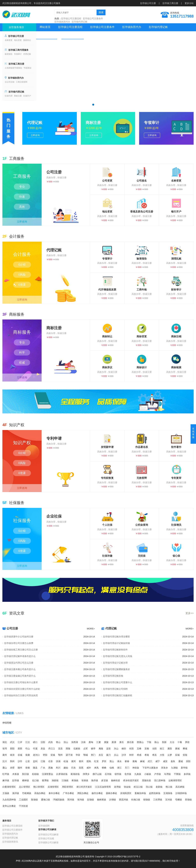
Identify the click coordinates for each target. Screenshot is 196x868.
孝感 (139, 755)
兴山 (116, 749)
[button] (93, 105)
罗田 (104, 761)
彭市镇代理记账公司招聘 (115, 689)
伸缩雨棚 (7, 723)
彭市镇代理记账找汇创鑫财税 (118, 695)
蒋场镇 (75, 780)
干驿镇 (177, 774)
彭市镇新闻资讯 (10, 842)
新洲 (114, 742)
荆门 (93, 755)
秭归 (124, 749)
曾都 (28, 768)
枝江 (162, 749)
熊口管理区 (39, 787)
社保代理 (9, 96)
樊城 (185, 749)
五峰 (139, 749)
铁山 (157, 742)
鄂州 (60, 755)
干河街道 (23, 806)
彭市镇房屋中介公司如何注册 (19, 637)
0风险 (22, 275)
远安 (109, 749)
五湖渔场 (168, 793)
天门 (127, 768)
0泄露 (22, 285)
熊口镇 (169, 787)
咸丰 (89, 768)
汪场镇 (65, 780)
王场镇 (6, 793)
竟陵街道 (146, 780)
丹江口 (52, 749)
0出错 (22, 265)
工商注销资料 (22, 82)
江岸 (20, 742)
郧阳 (12, 749)
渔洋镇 (16, 793)
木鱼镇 (16, 774)
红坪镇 (6, 774)
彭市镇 (16, 780)
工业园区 (23, 800)
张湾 (5, 749)
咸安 (165, 761)
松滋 (66, 761)
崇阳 (188, 761)
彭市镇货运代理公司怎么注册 (19, 663)
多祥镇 (187, 774)
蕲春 (127, 761)
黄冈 (73, 761)
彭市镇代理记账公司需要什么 (118, 682)
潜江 (119, 768)
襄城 (177, 749)
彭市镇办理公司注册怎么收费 (19, 643)
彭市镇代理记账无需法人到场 (118, 656)
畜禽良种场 (140, 793)
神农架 (136, 768)
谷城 (20, 755)
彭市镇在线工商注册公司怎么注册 (21, 650)
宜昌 (60, 749)
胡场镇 (147, 800)
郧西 (20, 749)
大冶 (172, 742)
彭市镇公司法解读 (47, 829)
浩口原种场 (160, 780)
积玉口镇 (138, 787)
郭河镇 (71, 800)
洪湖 (58, 761)
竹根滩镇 (27, 793)
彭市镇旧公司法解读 (48, 835)
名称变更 (9, 40)
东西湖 (75, 742)
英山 (112, 761)
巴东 (73, 768)
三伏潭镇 (158, 800)
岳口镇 (35, 780)
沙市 (20, 761)
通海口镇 (45, 800)
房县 (43, 749)
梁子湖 (69, 755)
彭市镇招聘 (44, 826)
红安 (96, 761)
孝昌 (154, 755)
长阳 (131, 749)
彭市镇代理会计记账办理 (115, 663)
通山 (5, 768)
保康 (28, 755)
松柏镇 (35, 774)
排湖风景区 (126, 793)
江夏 (99, 742)
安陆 (185, 755)
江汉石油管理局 (103, 787)
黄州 (81, 761)
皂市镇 (128, 774)
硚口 (35, 742)
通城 (181, 761)
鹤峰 (104, 768)
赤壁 (12, 768)
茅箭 (187, 742)
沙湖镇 (113, 800)
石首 (51, 761)
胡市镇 (118, 774)
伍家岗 (77, 749)
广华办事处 (69, 793)
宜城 (53, 755)
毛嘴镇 (178, 800)
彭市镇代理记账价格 (113, 676)
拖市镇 (95, 780)
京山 (116, 755)
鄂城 (86, 755)
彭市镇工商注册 (170, 3)
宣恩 (81, 768)
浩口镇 (149, 787)
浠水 (119, 761)
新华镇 (184, 768)
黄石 (122, 742)
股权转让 (27, 40)
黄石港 (130, 742)
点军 (86, 749)
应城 (177, 755)
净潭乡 (86, 774)
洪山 (66, 742)
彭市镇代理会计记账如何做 (116, 643)
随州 (20, 768)
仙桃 (112, 768)
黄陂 (106, 742)
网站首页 (45, 27)
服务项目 (7, 821)
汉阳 (43, 742)
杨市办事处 (97, 793)
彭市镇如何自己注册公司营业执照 (21, 695)
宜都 (147, 749)
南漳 (12, 755)
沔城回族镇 (59, 800)
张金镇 (127, 787)
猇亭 (93, 749)
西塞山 (140, 742)
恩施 (51, 768)
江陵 (43, 761)
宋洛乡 (164, 768)
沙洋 (124, 755)
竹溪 (35, 749)
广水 (43, 768)
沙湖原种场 (181, 793)
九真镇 (138, 774)
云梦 (170, 755)
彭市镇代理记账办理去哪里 (116, 637)
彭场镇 (91, 800)
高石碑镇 (180, 787)
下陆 (149, 742)
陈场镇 (34, 800)
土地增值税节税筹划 (13, 68)
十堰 (180, 742)
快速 (22, 197)
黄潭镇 (45, 780)
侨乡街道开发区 (131, 780)
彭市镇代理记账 (80, 22)
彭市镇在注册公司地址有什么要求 (21, 682)
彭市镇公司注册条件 (93, 19)
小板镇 (148, 774)
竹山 (28, 749)
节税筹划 (27, 68)
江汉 (28, 742)
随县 (35, 768)
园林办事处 (112, 793)
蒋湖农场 (75, 774)
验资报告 (9, 54)
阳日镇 (25, 774)
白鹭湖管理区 (9, 787)
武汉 (12, 742)
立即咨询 (22, 222)
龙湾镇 (117, 787)
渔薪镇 (55, 780)
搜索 (101, 12)
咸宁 (158, 761)
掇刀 (109, 755)
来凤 (96, 768)
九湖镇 (174, 768)
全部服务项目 (16, 27)
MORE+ (91, 629)
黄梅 (135, 761)
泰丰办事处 (54, 793)
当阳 (154, 749)
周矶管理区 (68, 787)
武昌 (51, 742)
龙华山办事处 (9, 806)
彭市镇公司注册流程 (71, 19)
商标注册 (18, 96)
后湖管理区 (53, 787)
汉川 (5, 761)
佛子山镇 (97, 774)
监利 (35, 761)
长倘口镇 (136, 800)
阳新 (164, 742)
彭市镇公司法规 (46, 838)
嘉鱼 (173, 761)
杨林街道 (116, 780)
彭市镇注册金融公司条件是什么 (20, 676)
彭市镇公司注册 (148, 3)
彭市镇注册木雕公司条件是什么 (20, 669)
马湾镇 (167, 774)
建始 (66, 768)
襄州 (5, 755)
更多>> (190, 613)
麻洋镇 (6, 780)
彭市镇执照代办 (62, 22)
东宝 (101, 755)
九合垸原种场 (9, 800)
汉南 (83, 742)
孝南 (147, 755)
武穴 (150, 761)
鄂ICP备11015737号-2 (129, 857)
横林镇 (25, 780)
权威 (22, 363)
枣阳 (45, 755)
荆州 (12, 761)
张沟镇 (81, 800)
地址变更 (18, 40)
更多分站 (189, 3)
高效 (22, 207)
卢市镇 (157, 774)
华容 (78, 755)
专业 (22, 187)
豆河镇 (169, 800)
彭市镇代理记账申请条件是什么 (20, 656)
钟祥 (131, 755)
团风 (89, 761)
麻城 (142, 761)
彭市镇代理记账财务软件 (115, 650)
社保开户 (27, 96)
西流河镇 (123, 800)
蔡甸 (91, 742)
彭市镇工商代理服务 (18, 50)
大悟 (162, 755)
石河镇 (108, 774)
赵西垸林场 (155, 793)
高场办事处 (40, 793)
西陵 (68, 749)
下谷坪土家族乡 (150, 768)
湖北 (5, 742)
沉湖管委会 (47, 774)
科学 (22, 352)
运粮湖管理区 (175, 780)
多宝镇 (105, 780)
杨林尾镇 (102, 800)
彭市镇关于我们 (46, 821)
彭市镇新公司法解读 (48, 842)
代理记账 (27, 54)
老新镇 (159, 787)
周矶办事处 (83, 793)
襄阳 (170, 749)
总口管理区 (25, 787)
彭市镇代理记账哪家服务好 (116, 669)
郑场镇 (188, 800)
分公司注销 (10, 82)
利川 (58, 768)
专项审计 (18, 54)
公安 (28, 761)
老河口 (36, 755)
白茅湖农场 (62, 774)
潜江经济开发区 (84, 787)
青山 (58, 742)
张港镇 (85, 780)
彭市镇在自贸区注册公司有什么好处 (22, 689)
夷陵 (101, 749)
